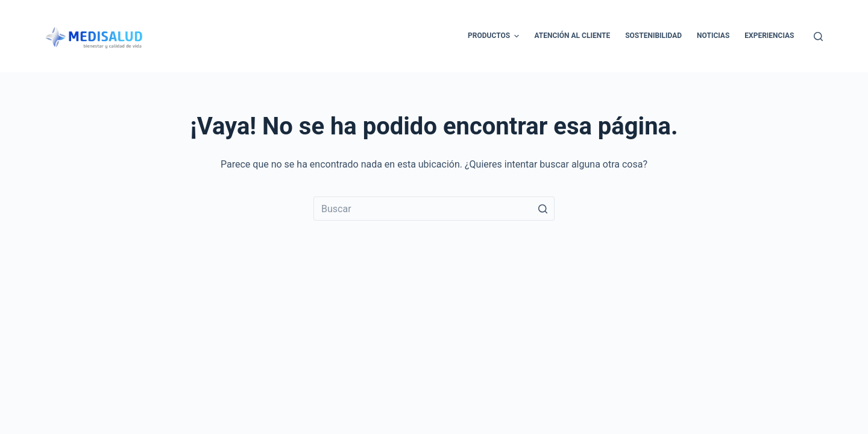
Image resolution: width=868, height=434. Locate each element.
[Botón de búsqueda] (542, 209)
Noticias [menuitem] (713, 36)
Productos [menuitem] (495, 36)
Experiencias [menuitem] (769, 36)
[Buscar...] (434, 209)
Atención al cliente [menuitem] (572, 36)
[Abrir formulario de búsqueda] (818, 36)
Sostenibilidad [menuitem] (653, 36)
